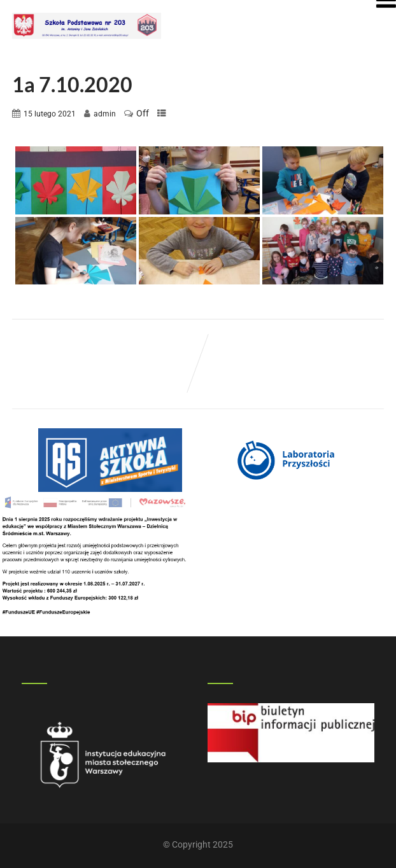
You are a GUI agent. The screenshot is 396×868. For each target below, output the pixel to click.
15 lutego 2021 (50, 114)
